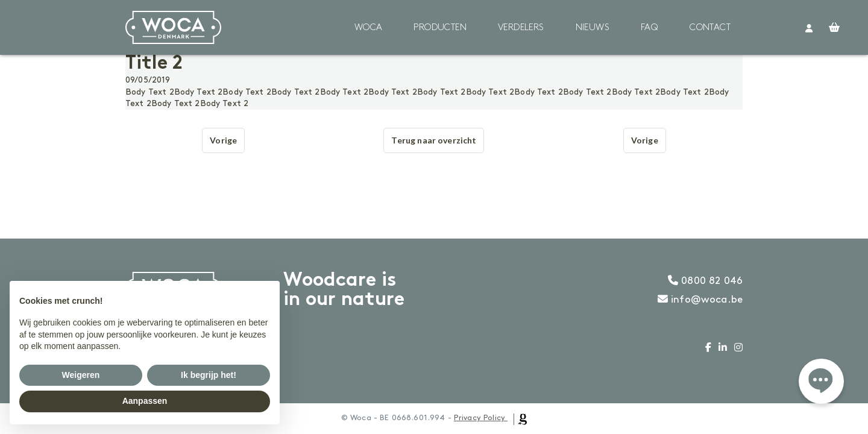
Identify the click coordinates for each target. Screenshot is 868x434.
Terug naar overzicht (434, 140)
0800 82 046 (705, 281)
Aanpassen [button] (145, 401)
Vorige (223, 140)
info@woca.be (700, 300)
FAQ (649, 28)
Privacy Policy (480, 418)
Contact (710, 28)
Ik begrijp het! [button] (209, 375)
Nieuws (593, 28)
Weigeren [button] (81, 375)
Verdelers (521, 28)
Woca (369, 28)
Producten (440, 28)
